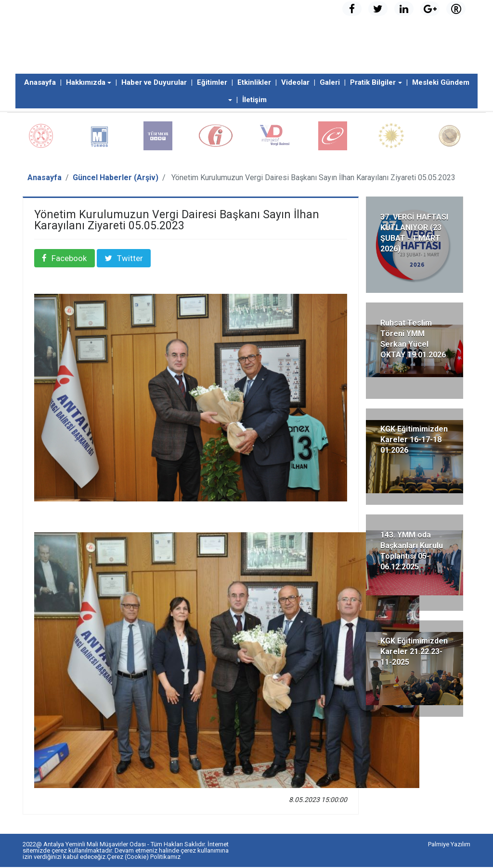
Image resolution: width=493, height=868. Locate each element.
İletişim (254, 100)
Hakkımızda (86, 82)
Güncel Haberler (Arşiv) (116, 178)
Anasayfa (40, 82)
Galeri (330, 82)
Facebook (70, 259)
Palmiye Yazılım (449, 845)
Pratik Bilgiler (373, 82)
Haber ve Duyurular (154, 82)
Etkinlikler (254, 82)
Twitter (131, 259)
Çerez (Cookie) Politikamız (144, 858)
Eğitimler (212, 82)
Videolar (295, 82)
